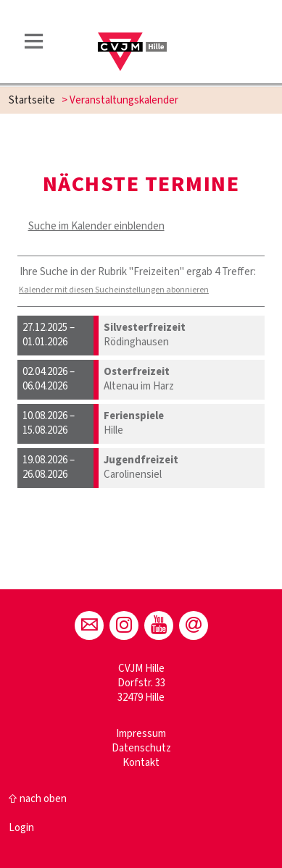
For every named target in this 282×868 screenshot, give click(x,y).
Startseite (32, 100)
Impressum (141, 734)
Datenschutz (141, 748)
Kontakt (141, 763)
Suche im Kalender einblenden (96, 226)
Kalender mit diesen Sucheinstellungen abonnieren (114, 290)
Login (21, 828)
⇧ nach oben (38, 799)
